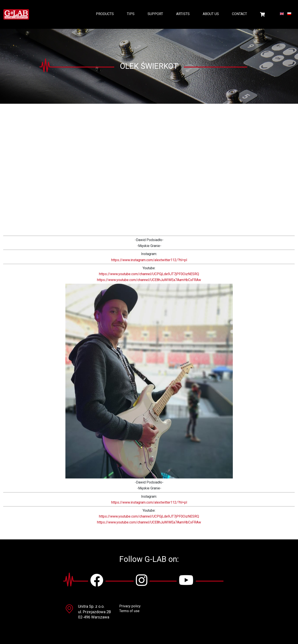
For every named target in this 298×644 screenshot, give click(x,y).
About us (211, 14)
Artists (183, 14)
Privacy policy (130, 606)
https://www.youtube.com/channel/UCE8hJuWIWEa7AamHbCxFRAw (149, 280)
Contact (239, 14)
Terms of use (129, 611)
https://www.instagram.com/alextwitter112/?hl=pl (149, 260)
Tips (131, 14)
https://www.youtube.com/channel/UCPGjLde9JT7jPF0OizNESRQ (149, 274)
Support (155, 14)
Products (105, 14)
